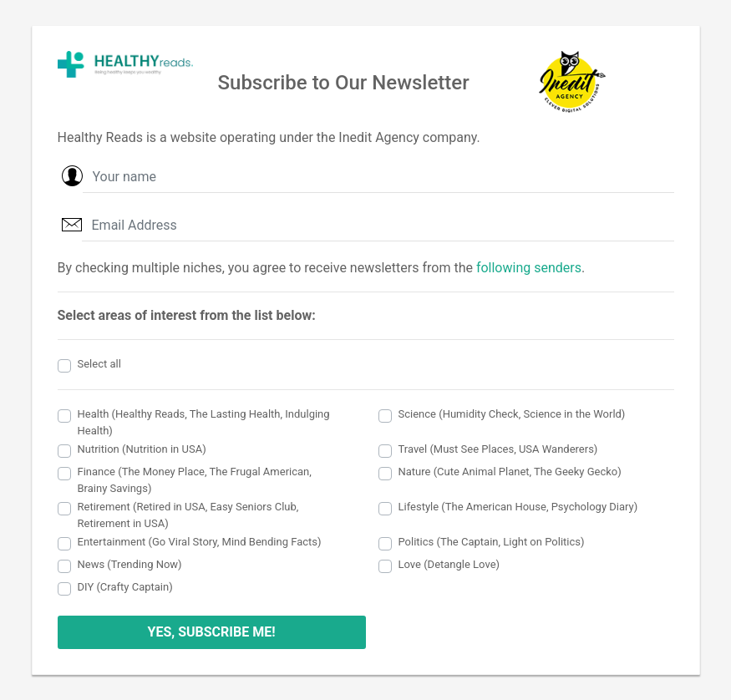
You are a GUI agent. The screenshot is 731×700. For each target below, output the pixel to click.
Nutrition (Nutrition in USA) (142, 449)
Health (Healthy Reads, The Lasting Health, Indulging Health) (204, 422)
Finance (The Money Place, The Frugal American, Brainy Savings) (195, 480)
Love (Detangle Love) (449, 564)
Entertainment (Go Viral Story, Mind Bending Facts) (200, 542)
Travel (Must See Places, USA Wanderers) (498, 449)
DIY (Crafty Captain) (125, 587)
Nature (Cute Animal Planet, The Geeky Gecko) (510, 472)
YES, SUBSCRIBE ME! (211, 632)
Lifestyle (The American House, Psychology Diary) (518, 507)
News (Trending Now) (130, 564)
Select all (99, 364)
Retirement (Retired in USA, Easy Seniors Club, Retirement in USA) (188, 515)
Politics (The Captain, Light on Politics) (492, 542)
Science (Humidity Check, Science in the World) (512, 414)
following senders (529, 268)
